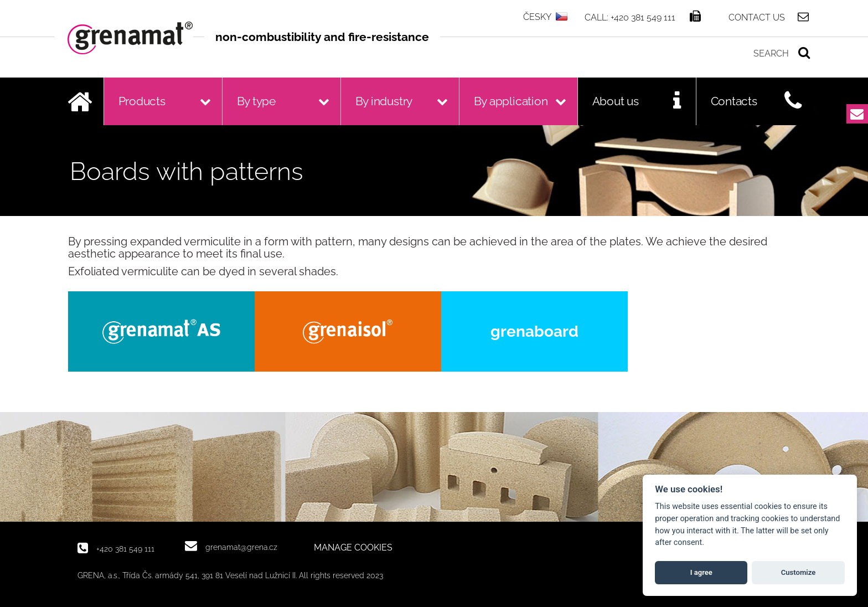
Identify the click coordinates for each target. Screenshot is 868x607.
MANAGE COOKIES (353, 548)
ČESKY (537, 17)
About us (616, 101)
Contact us (757, 17)
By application (511, 101)
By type (257, 101)
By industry (384, 101)
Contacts (734, 101)
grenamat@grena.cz (241, 547)
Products (142, 101)
